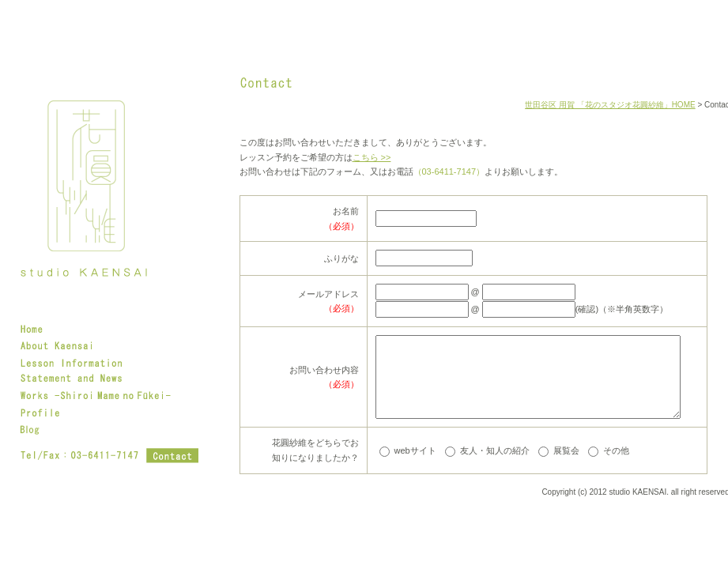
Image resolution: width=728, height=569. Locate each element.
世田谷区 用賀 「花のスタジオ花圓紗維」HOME (610, 105)
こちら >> (372, 157)
